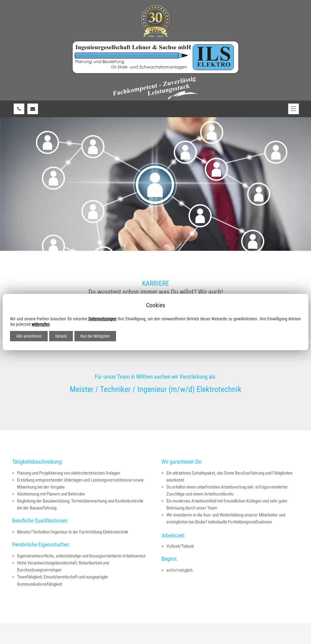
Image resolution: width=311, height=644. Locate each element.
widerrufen (41, 324)
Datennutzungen (102, 319)
